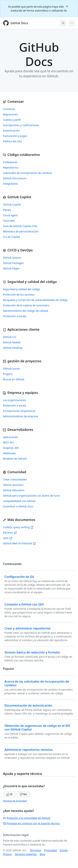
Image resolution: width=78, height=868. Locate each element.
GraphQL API (11, 448)
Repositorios (11, 167)
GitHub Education (14, 490)
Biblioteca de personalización (21, 231)
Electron (10, 533)
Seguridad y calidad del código (22, 289)
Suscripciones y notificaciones (21, 125)
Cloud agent (10, 215)
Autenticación (11, 131)
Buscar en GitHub (14, 379)
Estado (64, 850)
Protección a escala (15, 316)
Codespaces (10, 162)
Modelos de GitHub (15, 459)
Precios (7, 854)
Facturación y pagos (15, 136)
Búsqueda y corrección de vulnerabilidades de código (35, 300)
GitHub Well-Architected (19, 543)
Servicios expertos (26, 854)
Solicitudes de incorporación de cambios (27, 173)
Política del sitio (12, 141)
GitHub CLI (10, 337)
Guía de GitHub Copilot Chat (20, 226)
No (23, 794)
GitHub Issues (11, 369)
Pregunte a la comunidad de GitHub (27, 818)
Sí (9, 794)
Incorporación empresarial (19, 411)
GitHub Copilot (12, 204)
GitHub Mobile (12, 342)
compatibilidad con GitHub (19, 501)
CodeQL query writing (18, 527)
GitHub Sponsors (13, 485)
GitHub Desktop (13, 348)
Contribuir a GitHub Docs (18, 506)
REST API (8, 442)
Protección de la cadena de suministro (26, 305)
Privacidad (50, 850)
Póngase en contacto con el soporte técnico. (32, 823)
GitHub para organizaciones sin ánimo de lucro (31, 496)
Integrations (10, 184)
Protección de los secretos (19, 295)
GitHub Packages (13, 263)
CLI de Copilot (11, 237)
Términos (35, 850)
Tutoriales (9, 221)
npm (8, 538)
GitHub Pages (11, 268)
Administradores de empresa (21, 416)
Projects (8, 374)
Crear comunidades (15, 479)
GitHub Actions (12, 258)
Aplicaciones (10, 437)
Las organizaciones (15, 400)
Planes (7, 210)
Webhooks (9, 453)
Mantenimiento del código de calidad (26, 311)
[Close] (67, 6)
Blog (42, 854)
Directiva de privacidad (15, 801)
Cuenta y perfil (12, 120)
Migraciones (10, 114)
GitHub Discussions (15, 178)
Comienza (9, 109)
